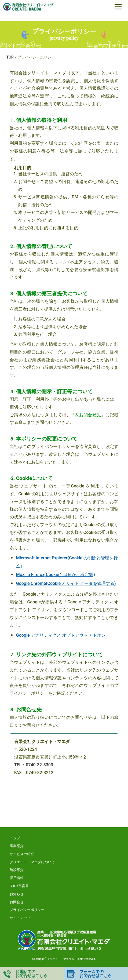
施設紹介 (17, 870)
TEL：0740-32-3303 (34, 765)
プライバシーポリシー (27, 910)
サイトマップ (20, 918)
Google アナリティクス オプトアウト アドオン (61, 635)
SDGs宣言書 (19, 886)
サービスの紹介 (22, 854)
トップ (15, 838)
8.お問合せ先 (88, 415)
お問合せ (17, 902)
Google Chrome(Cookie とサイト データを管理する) (66, 583)
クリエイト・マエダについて (32, 862)
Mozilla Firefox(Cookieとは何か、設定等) (56, 575)
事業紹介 (17, 846)
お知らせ (17, 894)
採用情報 (17, 878)
